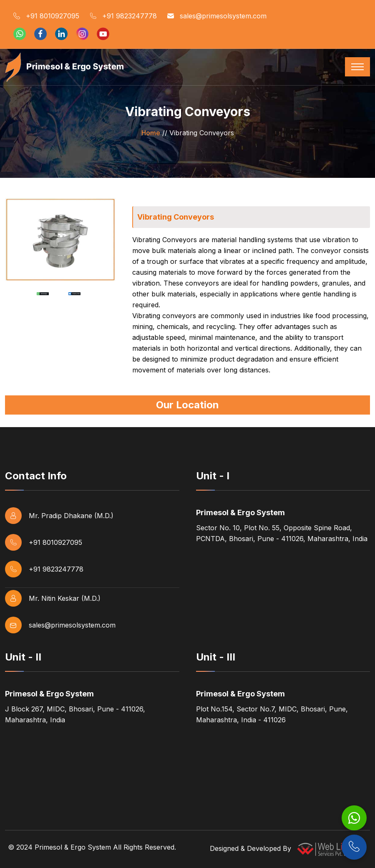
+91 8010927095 (46, 16)
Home (151, 133)
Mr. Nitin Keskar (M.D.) (53, 598)
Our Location (187, 405)
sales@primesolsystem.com (217, 16)
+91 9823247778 (123, 16)
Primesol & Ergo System (73, 847)
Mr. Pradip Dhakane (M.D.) (59, 516)
